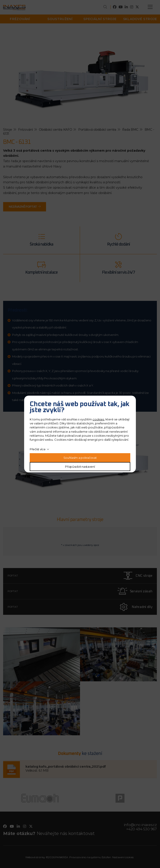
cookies (98, 419)
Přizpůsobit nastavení (80, 467)
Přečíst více (38, 449)
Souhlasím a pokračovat (80, 458)
